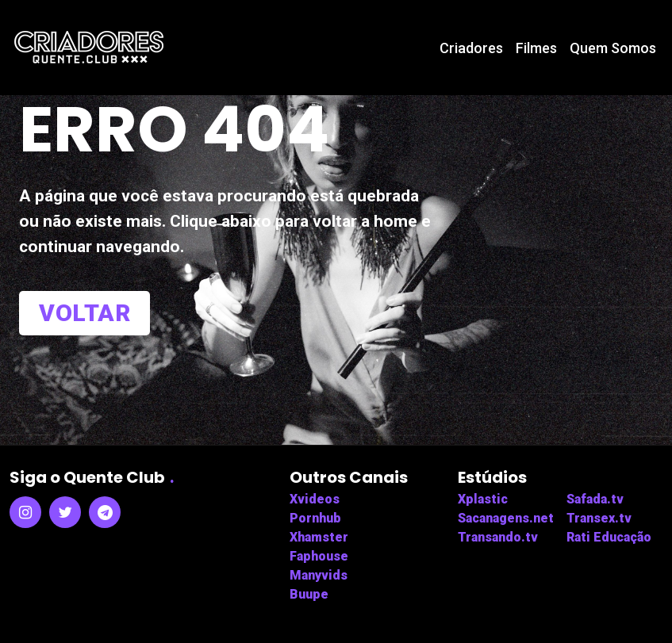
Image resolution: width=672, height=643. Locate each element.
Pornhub (315, 518)
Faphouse (319, 556)
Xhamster (319, 537)
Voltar (84, 313)
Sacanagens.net (506, 518)
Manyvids (319, 575)
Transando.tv (498, 537)
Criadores (471, 48)
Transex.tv (599, 518)
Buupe (309, 594)
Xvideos (315, 499)
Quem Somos (613, 48)
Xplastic (483, 499)
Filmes (536, 48)
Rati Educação (609, 537)
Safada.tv (595, 499)
